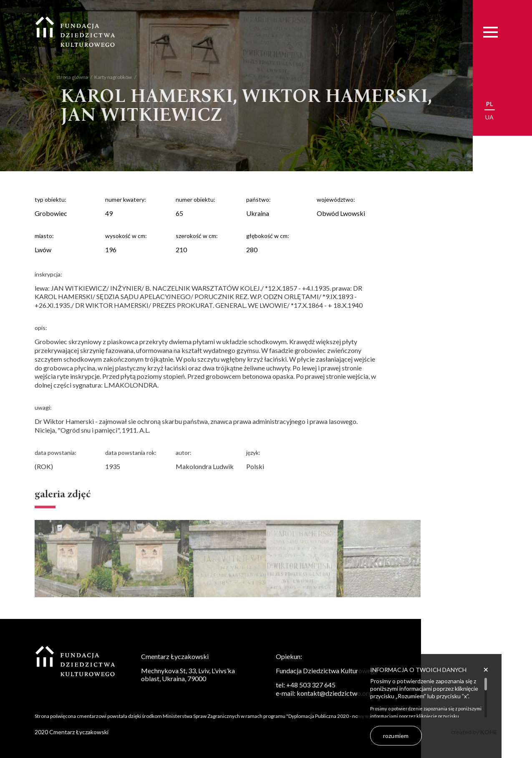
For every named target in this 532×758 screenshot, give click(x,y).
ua (489, 117)
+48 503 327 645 (311, 685)
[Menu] (490, 32)
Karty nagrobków (108, 77)
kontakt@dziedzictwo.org (334, 693)
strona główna (67, 77)
